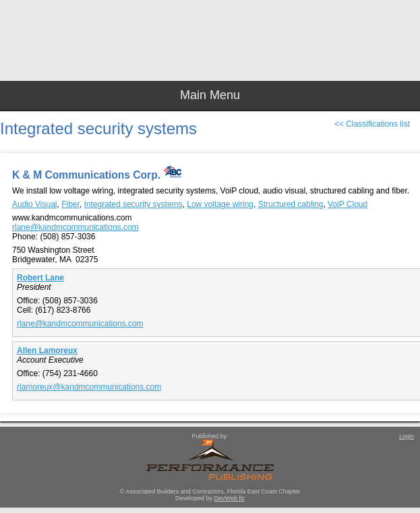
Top (403, 479)
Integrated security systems (133, 204)
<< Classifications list (372, 124)
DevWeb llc (230, 498)
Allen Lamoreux (47, 351)
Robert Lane (40, 278)
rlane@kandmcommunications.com (76, 227)
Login (407, 436)
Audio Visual (35, 204)
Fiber (70, 204)
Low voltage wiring (220, 204)
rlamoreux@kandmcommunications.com (89, 387)
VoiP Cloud (348, 204)
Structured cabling (291, 204)
